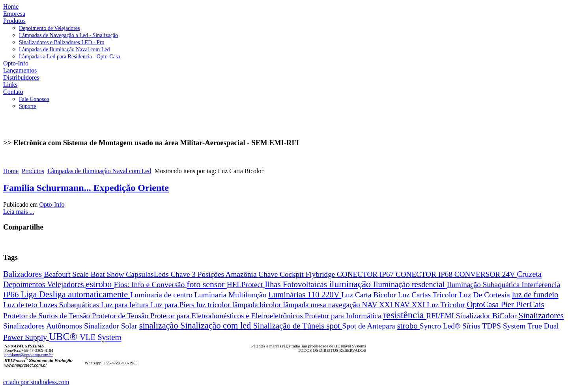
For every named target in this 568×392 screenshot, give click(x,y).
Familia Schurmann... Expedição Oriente (86, 188)
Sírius (472, 326)
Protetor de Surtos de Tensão (48, 316)
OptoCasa (484, 304)
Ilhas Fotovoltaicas (297, 284)
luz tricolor (214, 305)
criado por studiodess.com (36, 382)
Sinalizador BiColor (487, 316)
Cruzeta (529, 274)
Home (11, 171)
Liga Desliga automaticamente (76, 294)
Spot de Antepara (369, 326)
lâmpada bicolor (258, 305)
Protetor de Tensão (121, 316)
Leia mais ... (19, 212)
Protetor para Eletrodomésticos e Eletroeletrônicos (228, 316)
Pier (508, 304)
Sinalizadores (541, 315)
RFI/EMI (441, 316)
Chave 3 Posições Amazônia (215, 274)
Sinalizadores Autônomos (44, 326)
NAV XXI (378, 305)
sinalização (160, 326)
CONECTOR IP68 (425, 274)
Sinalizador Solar (112, 326)
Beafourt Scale (67, 274)
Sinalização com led (217, 326)
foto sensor (207, 284)
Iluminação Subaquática (484, 285)
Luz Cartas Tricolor (429, 295)
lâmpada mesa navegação (323, 305)
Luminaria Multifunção (232, 295)
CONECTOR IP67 (366, 274)
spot (334, 326)
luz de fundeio (535, 295)
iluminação (351, 284)
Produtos (33, 171)
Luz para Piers (174, 305)
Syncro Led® (441, 326)
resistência (405, 315)
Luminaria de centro (162, 295)
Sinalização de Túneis (290, 326)
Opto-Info (52, 204)
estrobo (100, 284)
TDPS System (505, 326)
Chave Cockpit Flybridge (298, 274)
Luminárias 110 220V (305, 295)
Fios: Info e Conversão (150, 284)
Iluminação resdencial (410, 284)
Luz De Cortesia (486, 295)
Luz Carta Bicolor (369, 295)
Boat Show (108, 274)
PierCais (530, 304)
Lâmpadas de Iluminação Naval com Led (99, 171)
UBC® (64, 337)
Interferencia (541, 285)
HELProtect (246, 285)
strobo (408, 326)
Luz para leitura (126, 305)
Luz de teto (21, 305)
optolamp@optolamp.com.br (29, 355)
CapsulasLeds (148, 274)
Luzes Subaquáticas (70, 305)
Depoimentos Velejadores (45, 284)
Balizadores (23, 274)
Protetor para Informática (344, 316)
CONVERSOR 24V (486, 274)
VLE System (100, 337)
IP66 (12, 294)
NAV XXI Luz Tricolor (431, 305)
